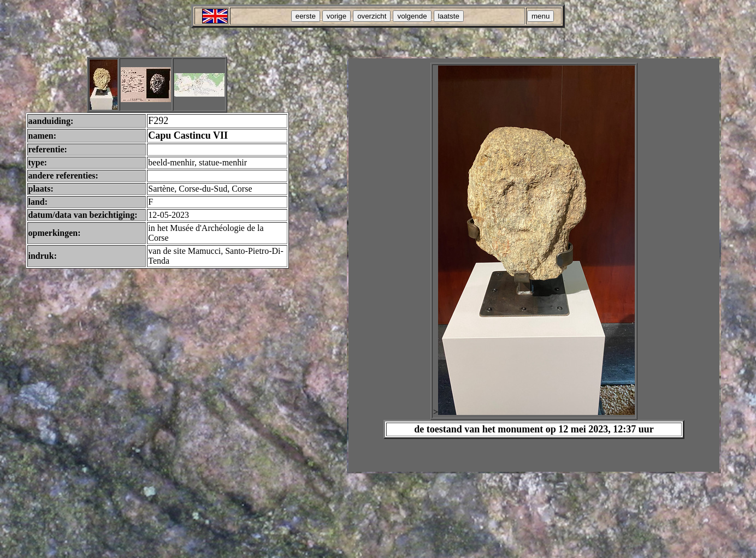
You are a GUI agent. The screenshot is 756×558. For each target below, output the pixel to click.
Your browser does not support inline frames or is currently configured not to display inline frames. (534, 265)
